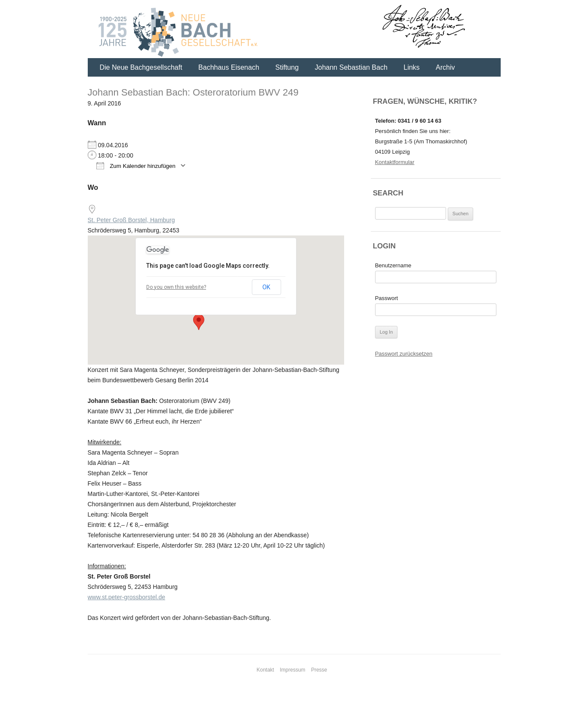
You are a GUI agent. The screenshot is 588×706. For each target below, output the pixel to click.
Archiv (445, 67)
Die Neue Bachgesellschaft (141, 67)
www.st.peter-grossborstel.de (127, 597)
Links (411, 67)
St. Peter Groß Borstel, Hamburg (131, 220)
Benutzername (393, 265)
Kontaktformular (395, 162)
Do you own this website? (176, 287)
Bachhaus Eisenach (229, 67)
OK (266, 287)
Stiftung (287, 67)
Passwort (386, 298)
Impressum (293, 670)
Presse (319, 670)
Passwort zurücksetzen (404, 354)
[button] (199, 322)
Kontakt (265, 670)
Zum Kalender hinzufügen (136, 166)
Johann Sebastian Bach (351, 67)
